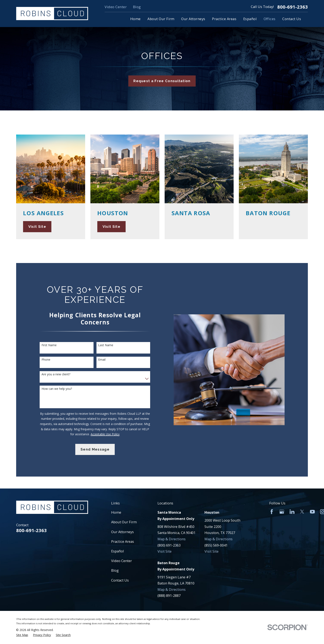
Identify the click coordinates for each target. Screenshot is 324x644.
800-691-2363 (293, 7)
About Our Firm (124, 522)
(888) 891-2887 (169, 595)
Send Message (95, 449)
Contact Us (120, 580)
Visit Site (165, 551)
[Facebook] (272, 512)
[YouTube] (312, 512)
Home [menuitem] (135, 19)
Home (116, 512)
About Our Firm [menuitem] (161, 19)
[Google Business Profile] (282, 512)
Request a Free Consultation (162, 81)
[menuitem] (22, 635)
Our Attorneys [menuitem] (193, 19)
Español (118, 551)
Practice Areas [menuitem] (224, 19)
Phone (46, 360)
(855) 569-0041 (216, 545)
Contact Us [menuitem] (292, 19)
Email (102, 360)
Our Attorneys (122, 532)
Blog (137, 7)
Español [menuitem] (250, 19)
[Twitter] (302, 512)
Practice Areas (123, 541)
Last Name (106, 345)
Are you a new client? (56, 374)
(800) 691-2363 (169, 545)
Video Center (116, 7)
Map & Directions (172, 539)
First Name (49, 345)
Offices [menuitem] (270, 19)
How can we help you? (57, 389)
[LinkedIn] (292, 512)
